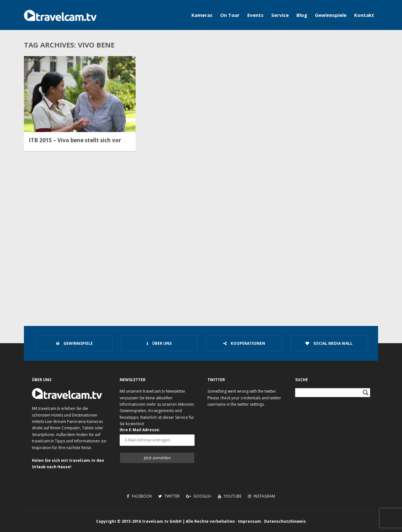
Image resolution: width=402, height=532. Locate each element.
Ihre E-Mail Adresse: (140, 430)
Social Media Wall (329, 343)
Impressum (249, 521)
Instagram (261, 496)
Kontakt (364, 15)
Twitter (169, 496)
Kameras (202, 15)
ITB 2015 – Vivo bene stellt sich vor (75, 140)
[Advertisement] (201, 263)
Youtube (230, 496)
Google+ (199, 496)
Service (280, 15)
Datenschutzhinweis (285, 521)
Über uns (159, 343)
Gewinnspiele (331, 15)
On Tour (230, 15)
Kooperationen (244, 343)
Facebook (139, 496)
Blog (302, 15)
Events (255, 15)
